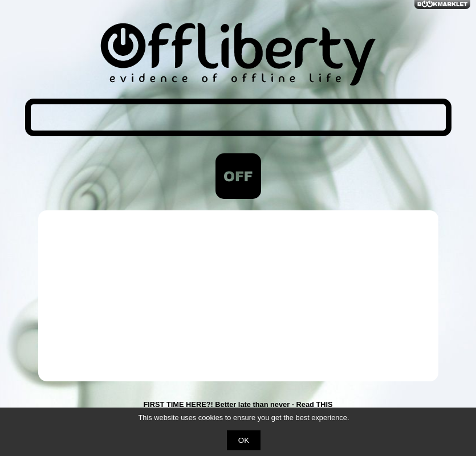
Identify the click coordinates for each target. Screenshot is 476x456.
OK (244, 440)
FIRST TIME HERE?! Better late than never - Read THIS (238, 404)
